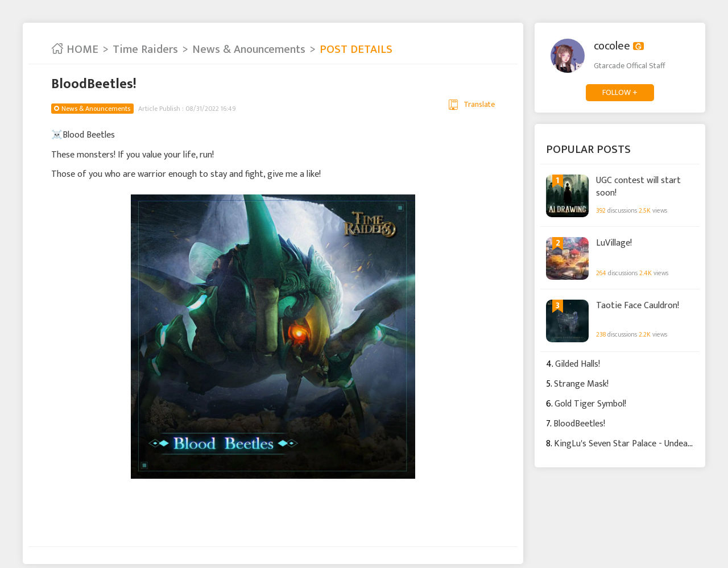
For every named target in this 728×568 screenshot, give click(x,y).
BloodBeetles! (579, 424)
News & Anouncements (249, 49)
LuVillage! (614, 243)
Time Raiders (145, 49)
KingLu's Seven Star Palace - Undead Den (632, 444)
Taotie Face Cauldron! (638, 306)
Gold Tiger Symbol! (590, 404)
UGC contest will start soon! (638, 186)
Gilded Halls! (578, 364)
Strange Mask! (581, 384)
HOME (75, 49)
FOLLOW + (620, 92)
